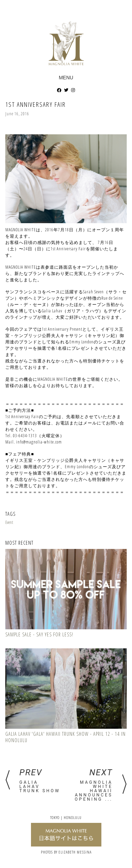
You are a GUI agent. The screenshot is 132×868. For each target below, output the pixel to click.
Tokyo (55, 817)
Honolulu (73, 817)
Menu (66, 78)
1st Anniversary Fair (36, 104)
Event (9, 522)
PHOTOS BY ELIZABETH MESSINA (66, 852)
